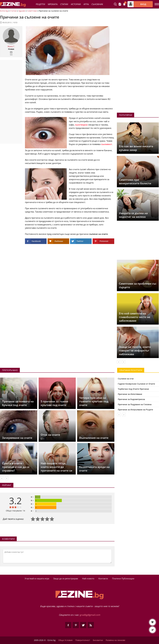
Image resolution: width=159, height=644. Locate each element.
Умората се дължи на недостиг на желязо (133, 215)
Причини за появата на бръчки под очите (18, 403)
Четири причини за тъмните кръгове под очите (94, 401)
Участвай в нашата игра (37, 578)
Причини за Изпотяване (130, 394)
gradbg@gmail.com (90, 615)
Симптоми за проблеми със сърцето (138, 285)
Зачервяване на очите (17, 438)
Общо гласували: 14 (15, 511)
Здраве (22, 11)
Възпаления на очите (94, 438)
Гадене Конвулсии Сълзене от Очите (136, 384)
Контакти (103, 578)
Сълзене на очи (126, 379)
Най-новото (88, 578)
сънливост (106, 144)
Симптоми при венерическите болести (135, 182)
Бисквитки (98, 640)
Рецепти (40, 4)
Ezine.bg (4, 11)
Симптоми (32, 11)
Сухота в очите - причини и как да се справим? (16, 467)
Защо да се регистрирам (66, 578)
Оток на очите (50, 435)
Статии (64, 4)
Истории (76, 4)
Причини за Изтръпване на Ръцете (135, 410)
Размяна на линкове (115, 640)
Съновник (97, 4)
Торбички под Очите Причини (133, 389)
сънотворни (81, 125)
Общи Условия (65, 640)
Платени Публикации (123, 578)
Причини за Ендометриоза (131, 399)
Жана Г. (11, 46)
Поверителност (83, 640)
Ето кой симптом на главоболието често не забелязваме (135, 317)
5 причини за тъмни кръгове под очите (54, 403)
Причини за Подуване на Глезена (135, 404)
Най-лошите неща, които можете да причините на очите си (56, 467)
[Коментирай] (57, 556)
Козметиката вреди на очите (94, 469)
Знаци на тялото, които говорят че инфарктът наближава (135, 351)
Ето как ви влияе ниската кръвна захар (136, 148)
